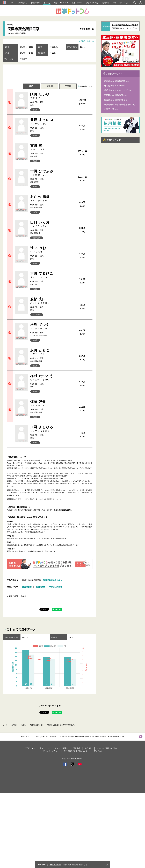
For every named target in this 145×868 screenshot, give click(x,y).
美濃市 (24, 596)
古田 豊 (50, 147)
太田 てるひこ (50, 275)
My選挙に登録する (86, 41)
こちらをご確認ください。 (63, 510)
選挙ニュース (45, 748)
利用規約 (89, 748)
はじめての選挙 (92, 3)
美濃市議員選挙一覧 (36, 725)
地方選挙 (47, 3)
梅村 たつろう (50, 378)
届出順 (50, 86)
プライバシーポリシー (51, 751)
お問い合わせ (98, 751)
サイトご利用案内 (62, 748)
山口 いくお (50, 224)
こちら (43, 499)
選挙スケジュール (61, 3)
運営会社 (77, 748)
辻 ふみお (50, 250)
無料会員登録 (55, 865)
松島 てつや (50, 326)
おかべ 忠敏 (50, 198)
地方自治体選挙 (56, 587)
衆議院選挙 (23, 3)
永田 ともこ (50, 352)
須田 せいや (50, 96)
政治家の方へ (30, 748)
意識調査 (106, 3)
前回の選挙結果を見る (53, 580)
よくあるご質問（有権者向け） (109, 748)
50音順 (68, 86)
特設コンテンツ (120, 3)
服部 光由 (50, 301)
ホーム (5, 725)
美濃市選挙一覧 (87, 29)
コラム (12, 3)
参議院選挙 (35, 3)
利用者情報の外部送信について (76, 751)
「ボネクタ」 (75, 490)
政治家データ (77, 3)
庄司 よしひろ (50, 429)
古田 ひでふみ (50, 173)
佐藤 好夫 (50, 403)
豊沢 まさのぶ (50, 122)
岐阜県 (23, 725)
